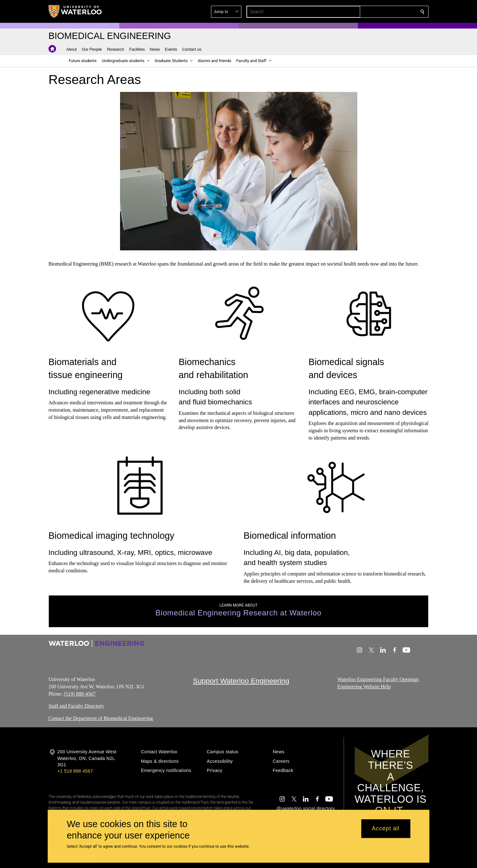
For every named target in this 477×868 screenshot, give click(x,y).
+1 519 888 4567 (75, 771)
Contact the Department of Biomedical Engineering (101, 719)
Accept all (386, 829)
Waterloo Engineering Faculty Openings (378, 679)
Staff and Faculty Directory (76, 706)
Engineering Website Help (364, 687)
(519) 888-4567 (79, 694)
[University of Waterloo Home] (75, 11)
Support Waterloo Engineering (241, 681)
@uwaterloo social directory (306, 808)
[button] (377, 12)
